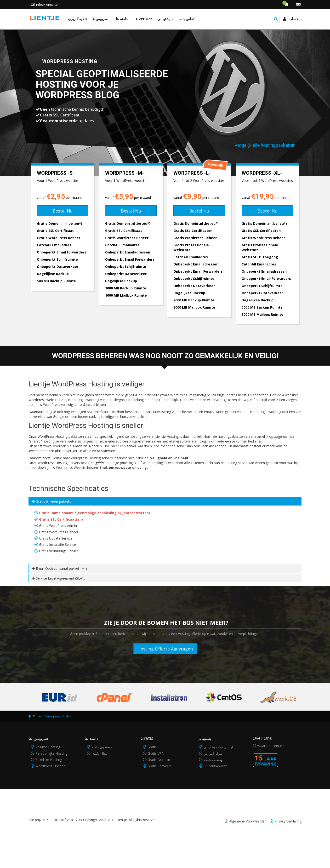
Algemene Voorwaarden (248, 821)
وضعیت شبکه (213, 760)
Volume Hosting (48, 747)
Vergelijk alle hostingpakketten (265, 145)
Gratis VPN (156, 753)
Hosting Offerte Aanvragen (165, 649)
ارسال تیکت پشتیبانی (218, 747)
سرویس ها (101, 19)
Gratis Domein (159, 760)
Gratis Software (160, 766)
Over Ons (144, 19)
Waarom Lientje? (270, 746)
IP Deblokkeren (215, 766)
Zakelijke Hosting (49, 760)
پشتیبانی (165, 19)
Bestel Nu (63, 211)
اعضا (40, 716)
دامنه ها (123, 19)
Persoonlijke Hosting (51, 753)
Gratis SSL (155, 747)
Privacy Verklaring (288, 821)
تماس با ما (186, 19)
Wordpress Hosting (59, 716)
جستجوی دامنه (102, 747)
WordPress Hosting (50, 766)
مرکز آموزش (213, 753)
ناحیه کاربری (77, 19)
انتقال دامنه (100, 753)
